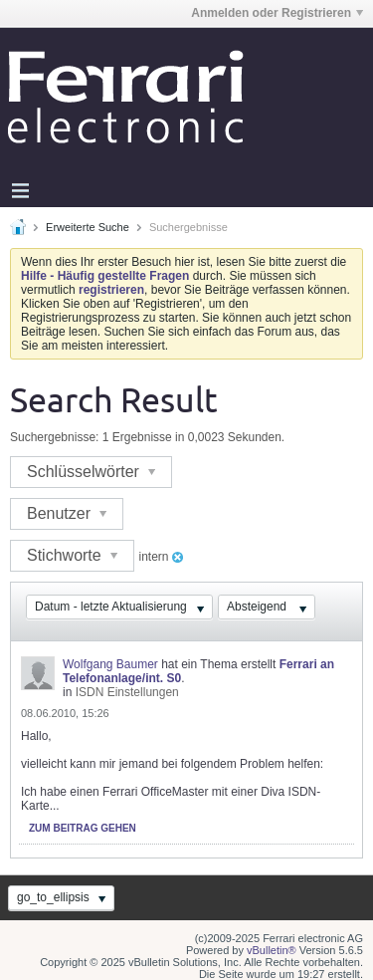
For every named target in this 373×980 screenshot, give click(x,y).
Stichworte (72, 555)
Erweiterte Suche (88, 227)
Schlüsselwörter (91, 472)
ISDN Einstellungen (127, 692)
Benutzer (67, 513)
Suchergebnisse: (54, 437)
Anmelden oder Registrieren (277, 13)
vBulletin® (272, 950)
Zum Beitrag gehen (83, 828)
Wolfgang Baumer (110, 664)
